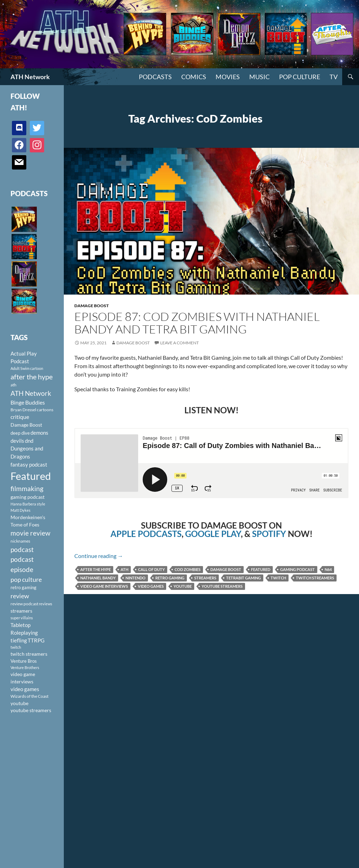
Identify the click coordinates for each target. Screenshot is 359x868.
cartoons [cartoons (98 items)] (45, 410)
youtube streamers (222, 586)
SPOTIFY (269, 534)
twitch (278, 578)
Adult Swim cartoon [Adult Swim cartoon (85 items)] (27, 368)
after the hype (96, 569)
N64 (328, 569)
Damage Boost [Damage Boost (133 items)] (26, 425)
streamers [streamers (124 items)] (21, 611)
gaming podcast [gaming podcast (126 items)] (28, 497)
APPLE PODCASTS (146, 534)
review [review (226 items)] (20, 596)
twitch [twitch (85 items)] (16, 647)
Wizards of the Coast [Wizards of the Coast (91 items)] (29, 696)
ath (124, 569)
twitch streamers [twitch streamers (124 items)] (29, 654)
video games (151, 586)
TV (334, 77)
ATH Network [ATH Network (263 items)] (31, 393)
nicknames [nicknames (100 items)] (20, 541)
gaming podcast (297, 569)
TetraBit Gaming (243, 578)
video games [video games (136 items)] (25, 689)
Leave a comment (179, 343)
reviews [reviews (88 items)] (46, 604)
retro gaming (170, 578)
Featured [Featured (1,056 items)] (31, 476)
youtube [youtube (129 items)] (19, 703)
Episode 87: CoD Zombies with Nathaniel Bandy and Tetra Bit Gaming (197, 323)
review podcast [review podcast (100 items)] (24, 604)
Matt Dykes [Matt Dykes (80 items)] (21, 510)
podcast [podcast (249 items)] (22, 549)
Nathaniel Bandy (98, 578)
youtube (183, 586)
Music (259, 77)
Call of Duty (151, 569)
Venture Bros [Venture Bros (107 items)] (24, 661)
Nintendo (136, 578)
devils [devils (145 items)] (17, 441)
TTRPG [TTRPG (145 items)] (36, 640)
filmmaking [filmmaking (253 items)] (27, 488)
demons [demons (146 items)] (39, 433)
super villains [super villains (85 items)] (22, 618)
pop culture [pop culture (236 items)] (26, 579)
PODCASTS (155, 77)
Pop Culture (300, 77)
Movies (228, 77)
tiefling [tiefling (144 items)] (19, 640)
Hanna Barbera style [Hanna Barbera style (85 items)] (28, 504)
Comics (194, 77)
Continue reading (99, 556)
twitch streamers (315, 578)
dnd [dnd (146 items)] (29, 441)
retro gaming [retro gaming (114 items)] (23, 587)
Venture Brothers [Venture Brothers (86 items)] (25, 667)
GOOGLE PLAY (213, 534)
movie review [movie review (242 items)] (31, 533)
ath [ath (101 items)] (13, 385)
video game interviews (104, 586)
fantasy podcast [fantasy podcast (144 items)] (29, 464)
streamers (205, 578)
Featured (261, 569)
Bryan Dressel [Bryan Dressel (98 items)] (23, 410)
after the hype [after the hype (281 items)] (32, 377)
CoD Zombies (188, 569)
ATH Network (30, 77)
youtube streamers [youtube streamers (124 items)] (31, 710)
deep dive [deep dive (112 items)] (20, 433)
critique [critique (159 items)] (20, 417)
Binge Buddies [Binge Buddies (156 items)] (28, 402)
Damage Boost (92, 306)
